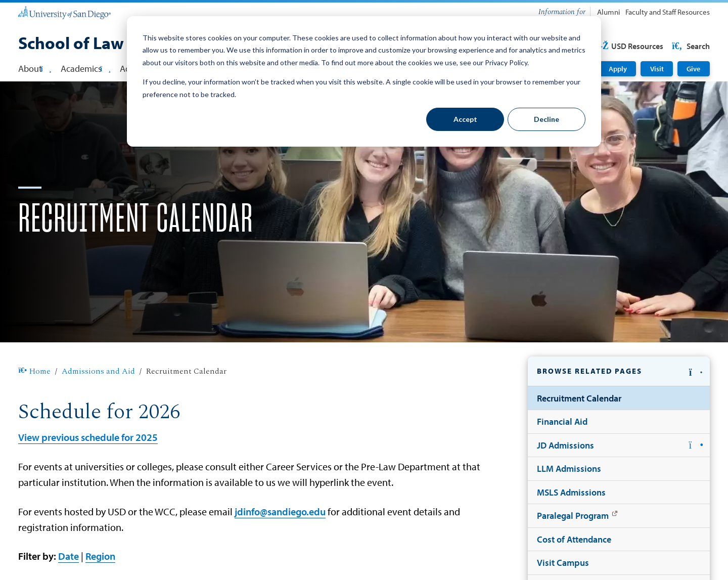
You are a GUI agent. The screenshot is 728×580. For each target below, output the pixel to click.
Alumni (609, 12)
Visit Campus (563, 562)
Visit (657, 69)
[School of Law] (71, 44)
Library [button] (388, 68)
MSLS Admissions (571, 492)
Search (690, 46)
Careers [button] (222, 68)
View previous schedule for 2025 (88, 437)
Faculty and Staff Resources (668, 12)
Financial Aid (562, 421)
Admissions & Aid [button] (157, 68)
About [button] (35, 68)
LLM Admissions (569, 468)
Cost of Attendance (574, 539)
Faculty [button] (268, 68)
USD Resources (629, 46)
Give (693, 69)
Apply (618, 69)
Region (100, 556)
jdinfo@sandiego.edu (280, 511)
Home (34, 372)
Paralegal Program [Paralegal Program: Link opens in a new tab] (573, 515)
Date (69, 556)
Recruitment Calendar (579, 398)
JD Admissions (565, 445)
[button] (619, 372)
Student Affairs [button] (328, 68)
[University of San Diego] (64, 12)
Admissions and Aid (98, 372)
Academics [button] (86, 68)
